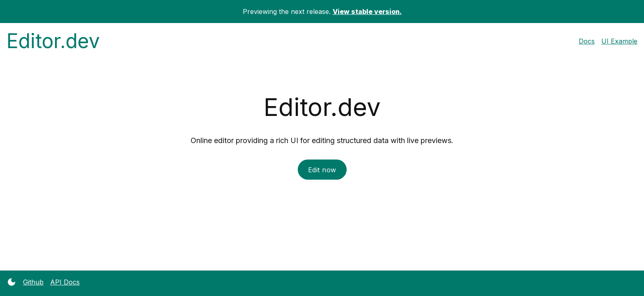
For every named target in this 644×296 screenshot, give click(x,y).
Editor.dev (53, 41)
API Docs (65, 282)
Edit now (322, 170)
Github (33, 282)
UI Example (619, 41)
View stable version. (367, 12)
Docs (587, 41)
